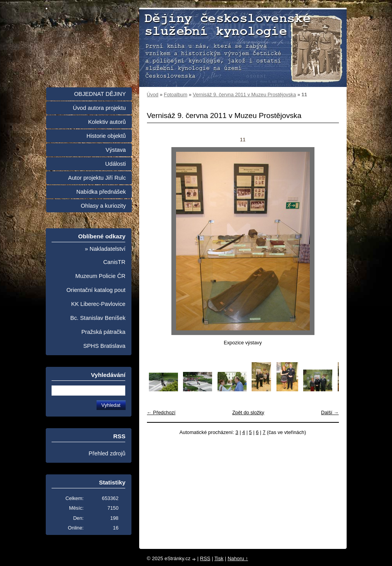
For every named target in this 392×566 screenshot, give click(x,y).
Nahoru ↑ (238, 558)
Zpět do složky (248, 412)
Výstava (116, 150)
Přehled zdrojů (107, 453)
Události (115, 164)
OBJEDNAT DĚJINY (100, 94)
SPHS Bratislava (104, 346)
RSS (205, 558)
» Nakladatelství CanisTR (105, 255)
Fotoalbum (176, 95)
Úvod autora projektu (99, 108)
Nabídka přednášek (101, 192)
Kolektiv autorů (107, 122)
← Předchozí (161, 412)
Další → (330, 412)
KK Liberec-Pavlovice (98, 304)
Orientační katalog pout (96, 290)
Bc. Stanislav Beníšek (98, 318)
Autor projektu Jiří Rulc (97, 178)
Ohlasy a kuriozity (103, 206)
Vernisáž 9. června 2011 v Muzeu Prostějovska (244, 95)
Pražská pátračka (104, 332)
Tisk (219, 558)
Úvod (153, 95)
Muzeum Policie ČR (100, 276)
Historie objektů (106, 136)
